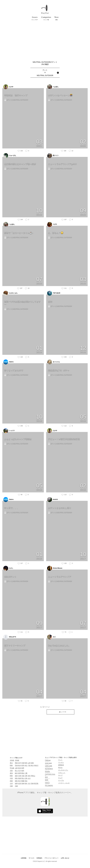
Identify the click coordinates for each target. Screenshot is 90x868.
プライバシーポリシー (51, 858)
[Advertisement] (45, 40)
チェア (60, 778)
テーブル (61, 780)
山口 (29, 778)
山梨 (16, 768)
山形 (29, 763)
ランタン (61, 762)
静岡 (20, 773)
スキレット (62, 773)
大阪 (23, 776)
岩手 (20, 763)
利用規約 (39, 858)
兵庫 (26, 776)
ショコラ (9, 431)
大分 (29, 783)
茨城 (16, 765)
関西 (11, 776)
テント (60, 760)
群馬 (23, 765)
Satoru (8, 362)
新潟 (20, 768)
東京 (32, 765)
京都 (20, 776)
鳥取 (16, 778)
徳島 (16, 781)
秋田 (26, 763)
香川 (20, 781)
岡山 (23, 778)
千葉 (29, 765)
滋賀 (16, 776)
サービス (32, 858)
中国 (11, 778)
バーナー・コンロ (64, 783)
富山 (16, 771)
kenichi (52, 500)
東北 (11, 763)
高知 (26, 781)
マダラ (52, 224)
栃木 (20, 765)
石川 (20, 771)
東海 (11, 773)
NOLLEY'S (10, 637)
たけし (8, 568)
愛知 (23, 773)
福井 (23, 771)
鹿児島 (36, 783)
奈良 (29, 776)
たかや (8, 87)
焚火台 (60, 768)
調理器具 (61, 765)
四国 (11, 781)
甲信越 (12, 768)
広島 (26, 778)
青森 (16, 763)
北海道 (12, 760)
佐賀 (20, 783)
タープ (60, 775)
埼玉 (26, 765)
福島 (32, 763)
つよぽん (53, 87)
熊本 (26, 783)
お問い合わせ (65, 858)
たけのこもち (10, 293)
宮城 (23, 763)
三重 (26, 773)
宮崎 (32, 783)
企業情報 (24, 858)
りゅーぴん (10, 156)
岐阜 (16, 773)
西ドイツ (53, 156)
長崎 (23, 783)
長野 (23, 768)
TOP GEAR (54, 293)
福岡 (16, 783)
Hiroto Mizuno (55, 568)
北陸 (11, 771)
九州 (11, 783)
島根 (20, 778)
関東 (11, 765)
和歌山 (33, 776)
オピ (51, 637)
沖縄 (11, 786)
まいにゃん (53, 362)
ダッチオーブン (63, 770)
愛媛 (23, 781)
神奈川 (36, 765)
